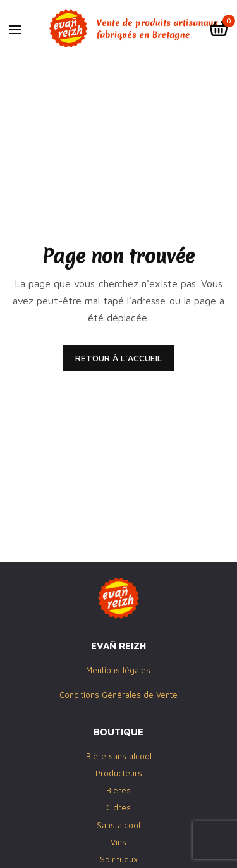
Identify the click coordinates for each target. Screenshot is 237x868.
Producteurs (119, 773)
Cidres (118, 808)
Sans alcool (118, 825)
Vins (118, 842)
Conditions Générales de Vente (118, 695)
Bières (118, 791)
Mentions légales (118, 671)
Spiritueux (119, 859)
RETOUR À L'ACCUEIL (118, 358)
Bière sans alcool (119, 756)
